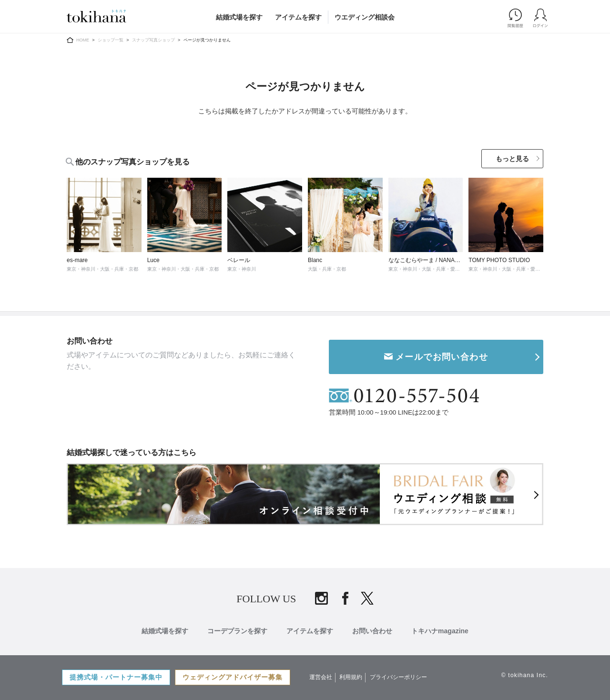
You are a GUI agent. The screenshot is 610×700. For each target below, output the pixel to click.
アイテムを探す (298, 17)
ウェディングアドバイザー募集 (233, 677)
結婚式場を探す (239, 17)
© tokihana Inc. (525, 675)
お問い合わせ (372, 631)
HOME (83, 40)
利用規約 (351, 677)
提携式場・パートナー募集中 (116, 677)
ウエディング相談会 (365, 17)
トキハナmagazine (440, 631)
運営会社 (321, 677)
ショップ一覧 (111, 40)
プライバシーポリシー (398, 677)
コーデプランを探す (237, 631)
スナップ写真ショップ (153, 40)
